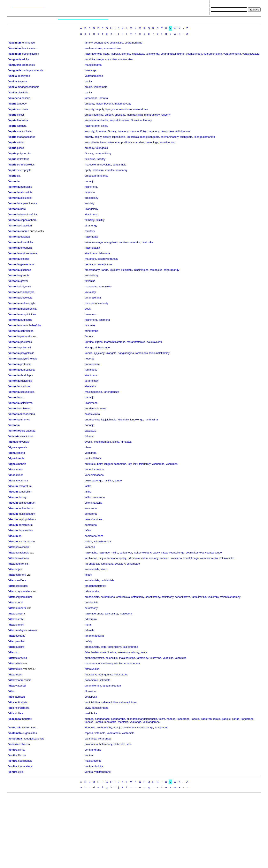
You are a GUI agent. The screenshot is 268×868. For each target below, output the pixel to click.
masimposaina (93, 392)
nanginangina (126, 353)
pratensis (26, 364)
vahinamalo (101, 87)
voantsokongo (213, 553)
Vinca (12, 469)
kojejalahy (127, 270)
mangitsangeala (150, 137)
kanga (236, 719)
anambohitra (92, 364)
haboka (171, 719)
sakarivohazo (168, 142)
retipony (166, 115)
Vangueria (15, 59)
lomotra (103, 98)
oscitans (20, 636)
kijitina (99, 342)
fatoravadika (92, 669)
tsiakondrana (130, 647)
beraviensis (22, 547)
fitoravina (22, 120)
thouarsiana (25, 766)
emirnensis (28, 65)
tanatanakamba (112, 686)
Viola (12, 480)
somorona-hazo (94, 536)
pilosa (21, 148)
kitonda (126, 54)
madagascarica (26, 137)
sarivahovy (126, 553)
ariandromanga (94, 242)
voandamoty (101, 43)
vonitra (89, 755)
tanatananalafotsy (95, 586)
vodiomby (213, 597)
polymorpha (24, 153)
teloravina (21, 658)
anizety (89, 137)
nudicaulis (26, 320)
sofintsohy (168, 597)
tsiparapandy (171, 270)
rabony (135, 652)
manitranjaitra (135, 115)
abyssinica (22, 480)
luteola (20, 458)
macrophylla (24, 131)
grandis (25, 275)
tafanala (90, 630)
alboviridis (26, 192)
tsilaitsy (101, 159)
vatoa (164, 553)
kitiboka (115, 54)
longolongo (137, 420)
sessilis (26, 98)
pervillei (20, 641)
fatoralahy (91, 675)
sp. (19, 176)
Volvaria (14, 744)
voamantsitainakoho (173, 54)
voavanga (91, 70)
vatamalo (100, 733)
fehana (89, 436)
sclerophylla (24, 170)
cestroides (21, 586)
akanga (89, 719)
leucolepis (26, 298)
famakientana (100, 708)
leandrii (20, 625)
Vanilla (13, 76)
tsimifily (100, 220)
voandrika (111, 59)
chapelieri (26, 226)
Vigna (12, 442)
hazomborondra (94, 614)
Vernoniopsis (17, 431)
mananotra (91, 286)
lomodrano (91, 98)
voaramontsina (134, 43)
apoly (88, 170)
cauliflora (21, 575)
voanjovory (161, 727)
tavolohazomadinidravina (176, 131)
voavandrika (125, 59)
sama (144, 652)
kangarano (247, 719)
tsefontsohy (115, 647)
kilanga (89, 347)
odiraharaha (92, 591)
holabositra (91, 744)
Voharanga (15, 739)
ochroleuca (27, 331)
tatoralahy (142, 658)
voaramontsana (213, 54)
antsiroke (90, 464)
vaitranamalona (94, 76)
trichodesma (28, 414)
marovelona (104, 165)
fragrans (22, 81)
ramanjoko (156, 270)
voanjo (117, 727)
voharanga (104, 739)
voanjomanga (145, 727)
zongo (118, 480)
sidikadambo (102, 347)
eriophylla (26, 248)
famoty (89, 336)
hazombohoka (93, 54)
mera (88, 625)
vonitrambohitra (94, 766)
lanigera (20, 614)
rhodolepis (26, 375)
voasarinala (120, 165)
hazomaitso (107, 142)
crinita (22, 750)
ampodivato (92, 142)
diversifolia (27, 242)
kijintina (89, 342)
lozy (135, 464)
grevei (24, 281)
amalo (88, 87)
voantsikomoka (195, 553)
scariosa (25, 386)
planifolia (23, 92)
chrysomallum (24, 591)
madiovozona (93, 761)
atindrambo (91, 331)
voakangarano (151, 722)
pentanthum (26, 525)
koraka (99, 722)
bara (23, 209)
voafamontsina (94, 48)
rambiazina (151, 420)
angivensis (22, 442)
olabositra (119, 744)
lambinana (91, 558)
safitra (88, 541)
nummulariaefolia (30, 325)
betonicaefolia (29, 214)
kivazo (104, 569)
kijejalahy (90, 292)
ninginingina (141, 270)
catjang (21, 453)
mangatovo (111, 242)
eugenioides (30, 733)
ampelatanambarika (97, 120)
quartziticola (27, 370)
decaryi (23, 497)
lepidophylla (27, 292)
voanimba (91, 453)
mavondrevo (141, 109)
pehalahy (90, 264)
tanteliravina (199, 597)
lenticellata (21, 702)
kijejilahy (115, 270)
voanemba (158, 464)
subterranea (29, 727)
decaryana (24, 76)
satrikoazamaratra (130, 242)
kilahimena (91, 187)
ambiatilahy (92, 198)
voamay (154, 558)
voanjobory (129, 727)
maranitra (90, 259)
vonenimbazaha (94, 469)
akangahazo (102, 719)
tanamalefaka (93, 298)
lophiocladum (26, 508)
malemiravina (108, 652)
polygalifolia (27, 353)
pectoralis (26, 336)
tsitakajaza (138, 54)
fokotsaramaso (102, 442)
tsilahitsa (90, 159)
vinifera (19, 713)
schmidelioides (26, 165)
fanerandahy (92, 270)
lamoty (89, 43)
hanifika (108, 480)
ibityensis (26, 286)
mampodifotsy (138, 131)
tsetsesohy (126, 614)
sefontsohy (138, 597)
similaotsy (107, 663)
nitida (20, 142)
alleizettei (26, 198)
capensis (21, 447)
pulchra (20, 647)
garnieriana (27, 264)
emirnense (29, 43)
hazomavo (91, 314)
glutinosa (26, 270)
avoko (88, 442)
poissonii (26, 347)
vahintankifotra (128, 702)
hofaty (88, 641)
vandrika (90, 59)
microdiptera (22, 708)
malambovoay (123, 104)
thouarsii (27, 719)
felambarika (92, 652)
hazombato (91, 237)
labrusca (20, 697)
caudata (31, 431)
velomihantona (94, 503)
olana (88, 447)
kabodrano (183, 719)
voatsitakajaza (251, 54)
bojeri (19, 569)
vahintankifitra (109, 702)
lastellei (20, 619)
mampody (154, 131)
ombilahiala (107, 580)
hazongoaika (92, 248)
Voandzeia (15, 727)
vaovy (156, 553)
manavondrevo (123, 109)
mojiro (114, 553)
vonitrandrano (93, 750)
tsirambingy (92, 381)
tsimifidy (90, 220)
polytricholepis (29, 359)
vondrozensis (23, 680)
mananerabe (92, 663)
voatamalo (128, 733)
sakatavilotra (155, 342)
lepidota (22, 126)
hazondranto (92, 126)
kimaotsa (126, 442)
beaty (88, 309)
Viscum (13, 486)
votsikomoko (227, 558)
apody (109, 109)
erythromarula (29, 253)
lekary (88, 575)
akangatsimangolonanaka (142, 719)
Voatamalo (15, 733)
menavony (124, 652)
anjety (98, 137)
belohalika (112, 658)
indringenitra (105, 675)
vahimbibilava (93, 458)
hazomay (104, 553)
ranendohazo (111, 392)
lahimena (104, 253)
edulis (25, 59)
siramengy (91, 226)
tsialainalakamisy (159, 353)
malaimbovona (104, 104)
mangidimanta (93, 65)
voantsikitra (117, 43)
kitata (106, 54)
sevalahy (120, 564)
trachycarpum (27, 541)
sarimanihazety (169, 137)
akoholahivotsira (94, 658)
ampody (22, 104)
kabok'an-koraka (211, 719)
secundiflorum (31, 54)
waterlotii (21, 686)
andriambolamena (95, 408)
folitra (162, 719)
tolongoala (186, 137)
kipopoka (90, 727)
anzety (107, 137)
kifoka (116, 442)
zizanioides (27, 436)
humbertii (21, 608)
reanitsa (110, 170)
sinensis (21, 464)
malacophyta (28, 303)
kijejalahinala (109, 420)
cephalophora (28, 220)
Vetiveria (14, 436)
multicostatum (27, 514)
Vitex (12, 547)
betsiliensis (22, 564)
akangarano (118, 719)
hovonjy (89, 359)
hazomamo (91, 680)
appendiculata (29, 203)
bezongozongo (94, 480)
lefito (103, 647)
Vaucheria (15, 98)
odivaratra (91, 619)
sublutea (25, 408)
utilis (21, 772)
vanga (100, 59)
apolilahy (120, 115)
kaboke (226, 719)
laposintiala (119, 137)
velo (129, 744)
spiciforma (26, 403)
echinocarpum (27, 503)
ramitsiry (90, 231)
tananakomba (93, 686)
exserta (25, 259)
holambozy (106, 744)
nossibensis (25, 761)
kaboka (195, 719)
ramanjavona (105, 264)
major (20, 469)
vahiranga (91, 739)
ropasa (89, 733)
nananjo (90, 181)
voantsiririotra (194, 54)
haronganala (92, 564)
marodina (139, 142)
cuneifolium (25, 492)
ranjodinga (152, 142)
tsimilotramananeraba (127, 663)
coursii (19, 602)
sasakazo (90, 431)
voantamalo (114, 733)
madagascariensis (33, 70)
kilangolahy (91, 209)
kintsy (104, 126)
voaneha (90, 547)
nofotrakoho (108, 597)
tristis (18, 675)
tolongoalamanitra (204, 137)
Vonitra (13, 750)
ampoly (100, 109)
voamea (164, 558)
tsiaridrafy (145, 464)
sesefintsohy (153, 597)
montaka (123, 722)
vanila (88, 81)
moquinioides (28, 314)
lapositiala (133, 137)
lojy (130, 464)
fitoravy (147, 120)
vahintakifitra (92, 702)
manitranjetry (152, 115)
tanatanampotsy (117, 558)
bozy (100, 464)
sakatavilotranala (108, 259)
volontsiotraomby (230, 597)
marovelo (90, 165)
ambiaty (90, 203)
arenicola (22, 109)
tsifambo (90, 192)
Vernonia (14, 181)
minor (20, 475)
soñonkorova (183, 597)
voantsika (180, 658)
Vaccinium (15, 43)
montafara (110, 722)
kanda (105, 270)
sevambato (133, 564)
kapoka (89, 722)
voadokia (168, 658)
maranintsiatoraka (115, 342)
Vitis (11, 697)
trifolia (19, 663)
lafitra (88, 486)
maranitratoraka (136, 342)
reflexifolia (23, 159)
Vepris (12, 104)
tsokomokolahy (143, 553)
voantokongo (177, 553)
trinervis (25, 420)
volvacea (25, 744)
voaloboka (91, 697)
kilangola (111, 353)
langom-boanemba (115, 464)
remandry (122, 170)
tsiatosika (147, 242)
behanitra (98, 170)
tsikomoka (134, 558)
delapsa (25, 237)
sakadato (105, 680)
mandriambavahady (97, 303)
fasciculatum (30, 48)
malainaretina (127, 658)
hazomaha (91, 553)
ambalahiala (92, 569)
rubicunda (26, 381)
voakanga (135, 722)
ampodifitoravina (119, 120)
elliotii (20, 115)
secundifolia (27, 392)
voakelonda (152, 54)
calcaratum (25, 486)
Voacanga (15, 719)
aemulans (26, 187)
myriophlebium (27, 519)
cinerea (25, 231)
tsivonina (90, 281)
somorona (99, 497)
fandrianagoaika (94, 636)
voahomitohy (104, 727)
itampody (123, 131)
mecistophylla (28, 309)
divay (88, 708)
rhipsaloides (26, 530)
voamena (176, 558)
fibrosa (22, 755)
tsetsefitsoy (112, 614)
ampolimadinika (94, 115)
